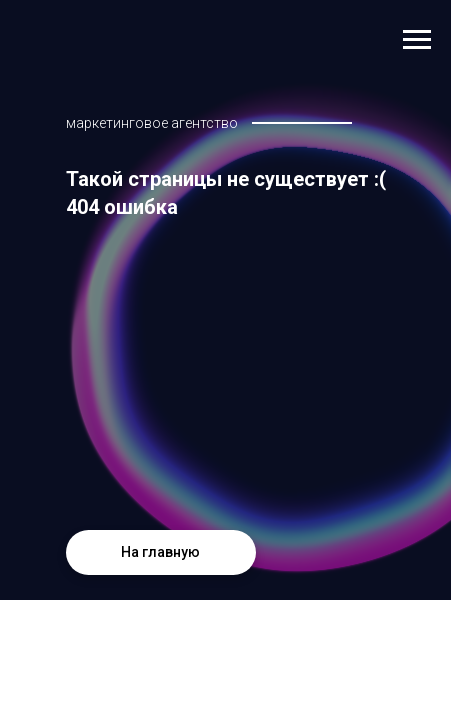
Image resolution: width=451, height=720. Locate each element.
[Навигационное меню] (417, 40)
